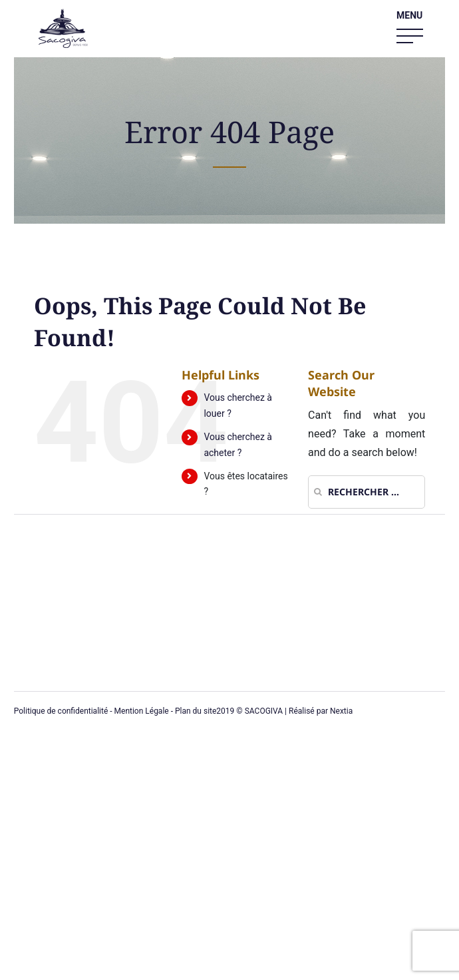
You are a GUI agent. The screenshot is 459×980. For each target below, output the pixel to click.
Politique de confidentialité (61, 711)
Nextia (341, 711)
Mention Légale (142, 711)
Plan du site (196, 711)
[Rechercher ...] (367, 492)
